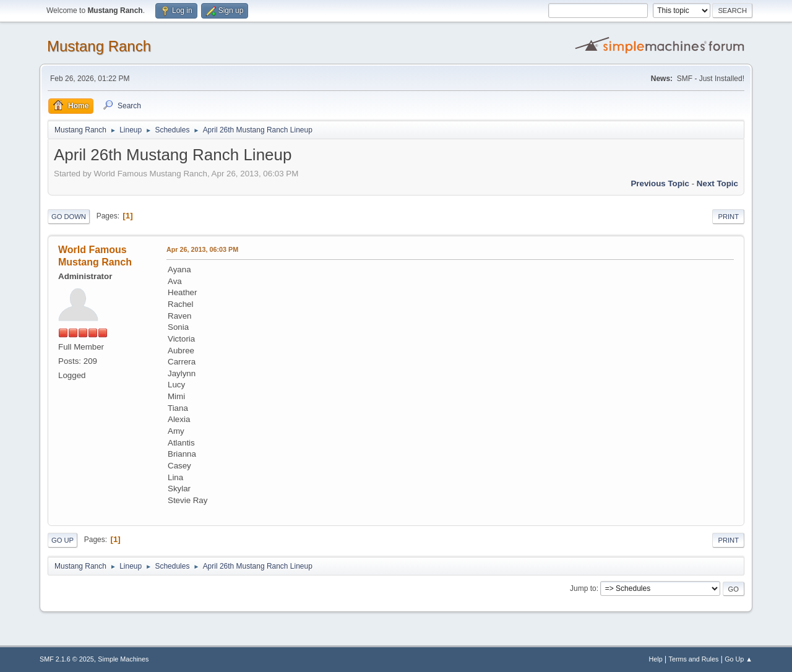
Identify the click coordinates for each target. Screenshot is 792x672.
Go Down (69, 217)
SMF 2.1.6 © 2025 (67, 659)
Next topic (717, 183)
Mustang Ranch (99, 46)
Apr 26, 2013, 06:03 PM (202, 249)
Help (656, 659)
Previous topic (660, 183)
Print (728, 217)
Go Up (62, 540)
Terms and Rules (694, 659)
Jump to (583, 588)
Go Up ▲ (738, 659)
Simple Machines (123, 659)
